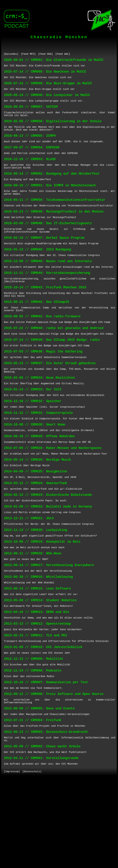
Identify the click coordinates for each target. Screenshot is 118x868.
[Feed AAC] (63, 54)
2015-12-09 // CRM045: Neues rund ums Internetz (48, 288)
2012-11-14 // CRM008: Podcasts (33, 746)
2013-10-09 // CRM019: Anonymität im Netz (42, 602)
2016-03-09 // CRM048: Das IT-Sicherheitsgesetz (48, 245)
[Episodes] (11, 54)
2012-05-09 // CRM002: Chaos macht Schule (42, 832)
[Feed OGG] (45, 54)
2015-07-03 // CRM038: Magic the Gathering (43, 389)
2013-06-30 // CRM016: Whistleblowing (38, 642)
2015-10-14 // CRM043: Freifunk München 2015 (45, 317)
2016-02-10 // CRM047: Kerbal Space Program (44, 261)
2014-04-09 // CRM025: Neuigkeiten (35, 524)
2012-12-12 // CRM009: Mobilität (34, 733)
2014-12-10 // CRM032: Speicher (33, 445)
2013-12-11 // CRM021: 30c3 (29, 576)
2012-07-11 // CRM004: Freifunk (33, 802)
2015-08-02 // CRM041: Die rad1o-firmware (42, 350)
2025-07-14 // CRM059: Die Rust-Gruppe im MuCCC (48, 87)
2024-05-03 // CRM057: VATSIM (31, 113)
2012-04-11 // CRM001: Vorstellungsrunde (41, 845)
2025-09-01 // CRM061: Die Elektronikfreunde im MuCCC (54, 61)
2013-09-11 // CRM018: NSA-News (33, 615)
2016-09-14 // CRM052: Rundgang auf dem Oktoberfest (52, 189)
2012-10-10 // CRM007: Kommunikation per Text (46, 760)
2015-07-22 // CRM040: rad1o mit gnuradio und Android (54, 363)
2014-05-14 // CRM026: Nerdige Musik (37, 511)
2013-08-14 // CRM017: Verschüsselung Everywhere (49, 629)
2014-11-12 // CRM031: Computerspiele (38, 458)
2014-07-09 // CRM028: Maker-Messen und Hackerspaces (53, 498)
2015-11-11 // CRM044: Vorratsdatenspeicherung (47, 301)
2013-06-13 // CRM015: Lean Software (37, 655)
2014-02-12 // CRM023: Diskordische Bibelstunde (48, 550)
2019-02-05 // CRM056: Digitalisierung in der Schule (53, 130)
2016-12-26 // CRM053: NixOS (30, 173)
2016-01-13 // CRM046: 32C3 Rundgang (37, 274)
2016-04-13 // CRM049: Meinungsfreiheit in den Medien (54, 232)
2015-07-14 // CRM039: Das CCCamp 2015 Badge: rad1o (52, 376)
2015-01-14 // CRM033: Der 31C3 (33, 432)
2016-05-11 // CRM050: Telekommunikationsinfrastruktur (55, 219)
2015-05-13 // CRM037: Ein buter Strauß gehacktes (50, 402)
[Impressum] (12, 860)
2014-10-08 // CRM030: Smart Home (35, 471)
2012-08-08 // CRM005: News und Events (39, 789)
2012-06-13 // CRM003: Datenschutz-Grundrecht (46, 815)
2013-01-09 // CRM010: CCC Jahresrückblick (43, 720)
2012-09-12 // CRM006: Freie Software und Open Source (54, 773)
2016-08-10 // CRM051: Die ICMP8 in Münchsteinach (50, 202)
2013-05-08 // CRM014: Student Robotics (40, 668)
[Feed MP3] (28, 54)
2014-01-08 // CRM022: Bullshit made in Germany (48, 563)
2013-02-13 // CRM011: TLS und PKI (35, 707)
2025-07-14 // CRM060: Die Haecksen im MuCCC (45, 74)
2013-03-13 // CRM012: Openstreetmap (37, 694)
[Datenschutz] (32, 860)
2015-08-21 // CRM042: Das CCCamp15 (36, 334)
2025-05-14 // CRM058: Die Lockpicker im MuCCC (47, 100)
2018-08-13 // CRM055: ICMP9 (30, 146)
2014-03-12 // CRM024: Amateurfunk (35, 537)
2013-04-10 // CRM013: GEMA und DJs (36, 681)
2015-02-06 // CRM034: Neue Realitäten (39, 419)
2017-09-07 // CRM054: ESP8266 (32, 159)
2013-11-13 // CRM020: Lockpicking (35, 589)
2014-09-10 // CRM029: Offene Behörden (39, 484)
